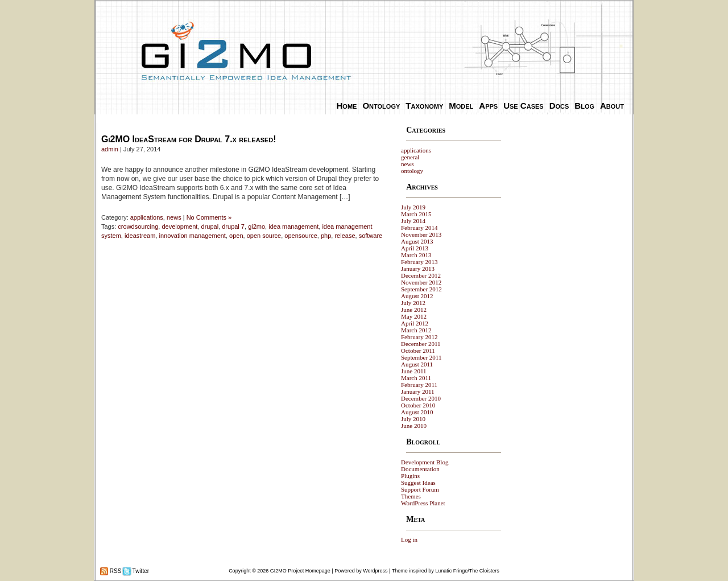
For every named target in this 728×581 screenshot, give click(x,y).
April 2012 (415, 323)
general (410, 157)
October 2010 (418, 405)
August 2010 (417, 412)
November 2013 (421, 234)
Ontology (381, 106)
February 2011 (419, 385)
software (371, 236)
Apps (488, 106)
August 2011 (417, 364)
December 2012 (421, 275)
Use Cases (523, 106)
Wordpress (375, 571)
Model (461, 106)
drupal (210, 226)
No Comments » (209, 217)
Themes (411, 496)
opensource (301, 236)
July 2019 (413, 207)
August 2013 (417, 241)
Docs (559, 106)
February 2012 (419, 337)
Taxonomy (424, 106)
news (174, 217)
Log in (409, 539)
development (179, 226)
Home (347, 106)
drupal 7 (233, 226)
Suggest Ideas (418, 483)
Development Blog (425, 462)
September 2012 (421, 289)
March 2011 (416, 378)
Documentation (420, 469)
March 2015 (416, 214)
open (236, 236)
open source (264, 236)
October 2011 (418, 351)
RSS (115, 571)
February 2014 (419, 228)
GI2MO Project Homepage (300, 571)
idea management (293, 226)
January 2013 (418, 269)
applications (147, 217)
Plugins (410, 476)
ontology (412, 171)
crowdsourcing (138, 226)
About (612, 106)
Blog (584, 106)
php (326, 236)
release (345, 236)
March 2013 (416, 255)
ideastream (140, 236)
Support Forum (420, 489)
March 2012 (416, 330)
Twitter (140, 571)
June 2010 (414, 426)
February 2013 (419, 262)
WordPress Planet (423, 503)
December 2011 (421, 344)
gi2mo (257, 226)
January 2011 (418, 392)
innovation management (193, 236)
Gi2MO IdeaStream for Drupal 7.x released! (189, 139)
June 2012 (414, 310)
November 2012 (421, 282)
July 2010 (413, 419)
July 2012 (413, 303)
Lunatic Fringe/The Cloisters (467, 571)
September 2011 (421, 357)
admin (110, 149)
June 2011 (414, 371)
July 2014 (413, 221)
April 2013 (415, 248)
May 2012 (414, 316)
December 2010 (421, 398)
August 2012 (417, 296)
